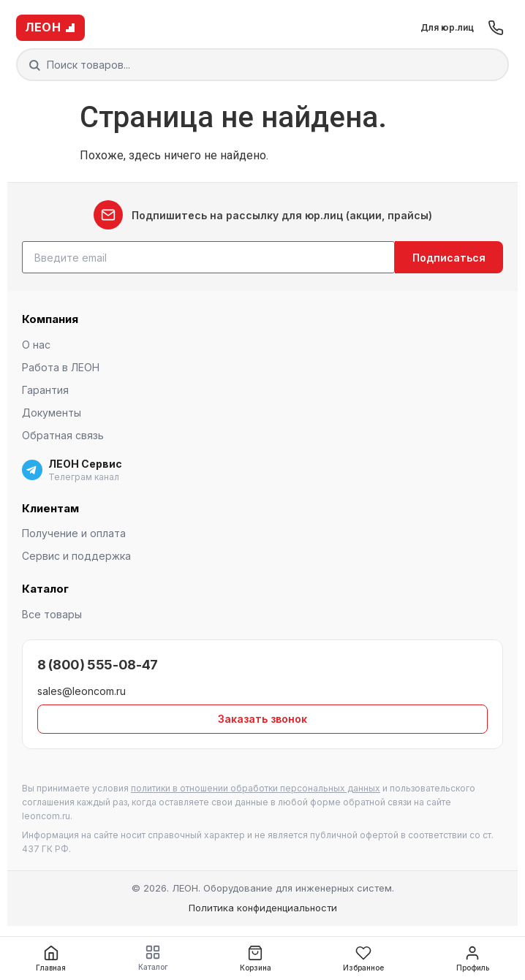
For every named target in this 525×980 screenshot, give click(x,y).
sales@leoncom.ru (82, 691)
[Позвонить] (496, 28)
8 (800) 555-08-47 (98, 665)
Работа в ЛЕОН (61, 367)
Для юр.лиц (447, 27)
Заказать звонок (262, 719)
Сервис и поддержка (76, 556)
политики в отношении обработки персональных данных (256, 788)
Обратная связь (63, 435)
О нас (36, 345)
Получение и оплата (74, 533)
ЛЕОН (50, 27)
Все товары (52, 614)
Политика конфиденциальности (263, 908)
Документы (52, 413)
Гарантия (45, 390)
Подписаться (449, 258)
